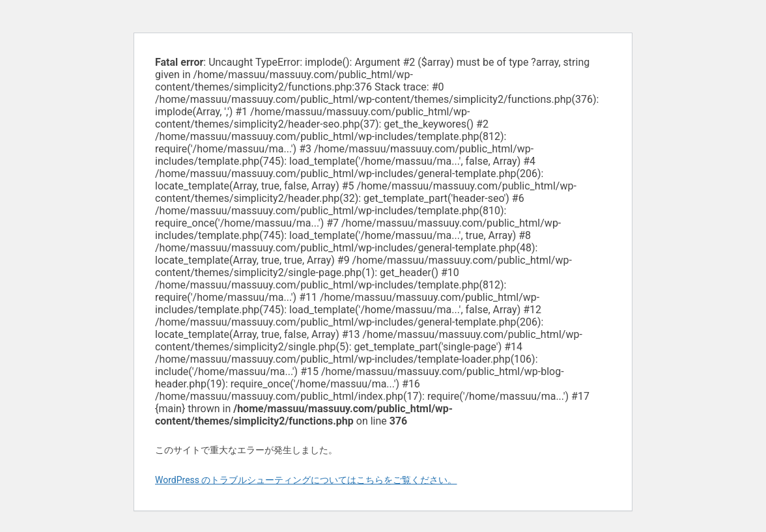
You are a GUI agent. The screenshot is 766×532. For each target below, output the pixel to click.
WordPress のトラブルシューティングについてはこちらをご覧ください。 (306, 480)
